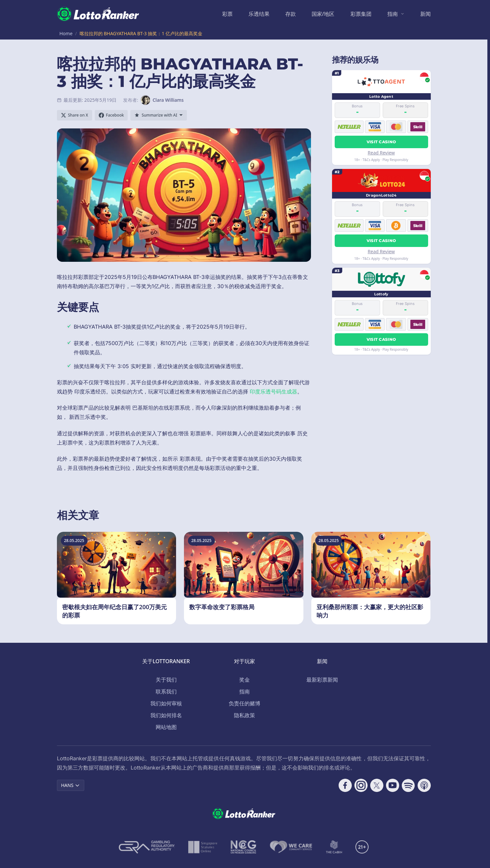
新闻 (426, 14)
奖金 (245, 680)
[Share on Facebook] (111, 115)
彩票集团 (361, 14)
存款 (291, 14)
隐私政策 (245, 715)
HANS (71, 785)
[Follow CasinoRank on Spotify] (408, 785)
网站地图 (166, 727)
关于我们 (166, 680)
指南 (393, 14)
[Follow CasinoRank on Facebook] (345, 785)
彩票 (227, 14)
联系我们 (166, 692)
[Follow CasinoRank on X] (377, 785)
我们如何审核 (166, 703)
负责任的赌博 (245, 703)
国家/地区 (323, 14)
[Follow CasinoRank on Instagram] (361, 785)
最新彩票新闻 (322, 680)
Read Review (381, 153)
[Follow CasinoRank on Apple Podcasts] (424, 785)
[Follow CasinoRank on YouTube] (393, 785)
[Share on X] (75, 115)
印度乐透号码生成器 (273, 392)
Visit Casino (381, 142)
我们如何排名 (166, 715)
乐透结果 (259, 14)
